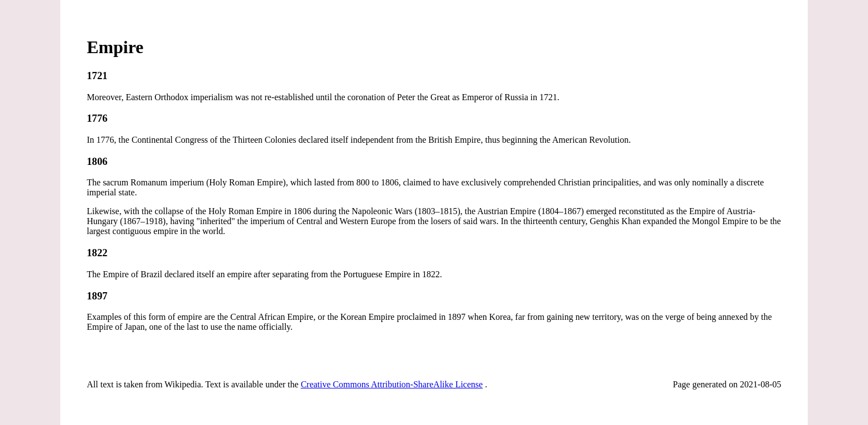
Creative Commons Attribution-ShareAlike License (392, 384)
